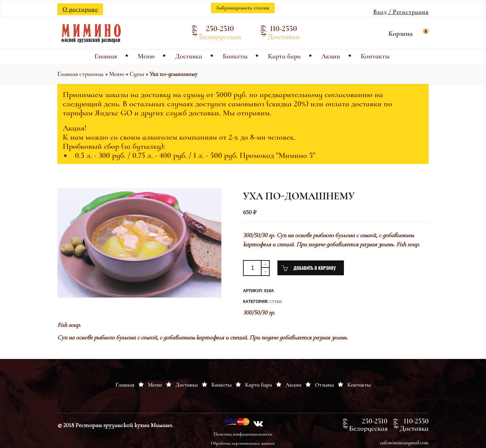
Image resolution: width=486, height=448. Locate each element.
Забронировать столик (243, 8)
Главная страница (80, 74)
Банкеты (221, 385)
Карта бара (259, 385)
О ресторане (80, 9)
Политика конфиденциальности (243, 434)
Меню (117, 74)
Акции (293, 385)
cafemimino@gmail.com (404, 443)
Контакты (359, 385)
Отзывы (324, 385)
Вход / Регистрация (401, 12)
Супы (137, 74)
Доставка (187, 385)
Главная (125, 385)
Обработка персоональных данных (243, 443)
